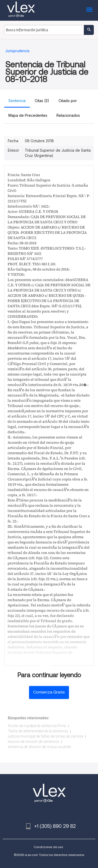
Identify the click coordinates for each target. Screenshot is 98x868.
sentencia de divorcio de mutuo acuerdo (39, 747)
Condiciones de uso (48, 847)
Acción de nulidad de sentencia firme (37, 726)
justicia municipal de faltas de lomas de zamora (45, 736)
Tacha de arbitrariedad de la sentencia (38, 731)
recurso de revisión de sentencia (33, 742)
